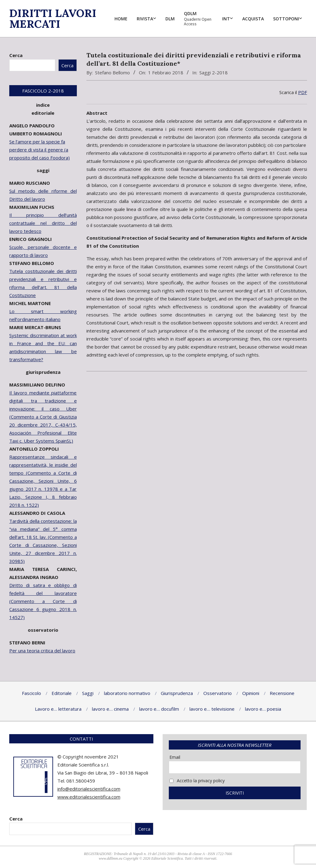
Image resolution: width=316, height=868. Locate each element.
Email (175, 757)
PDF (303, 92)
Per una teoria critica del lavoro (42, 651)
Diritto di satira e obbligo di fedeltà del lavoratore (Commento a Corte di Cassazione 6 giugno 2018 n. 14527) (43, 601)
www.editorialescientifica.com (89, 797)
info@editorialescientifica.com (89, 789)
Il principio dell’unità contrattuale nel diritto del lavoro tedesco (43, 223)
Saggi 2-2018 (214, 72)
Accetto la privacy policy (197, 781)
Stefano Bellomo (112, 72)
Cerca (16, 55)
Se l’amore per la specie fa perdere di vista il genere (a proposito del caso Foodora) (39, 150)
